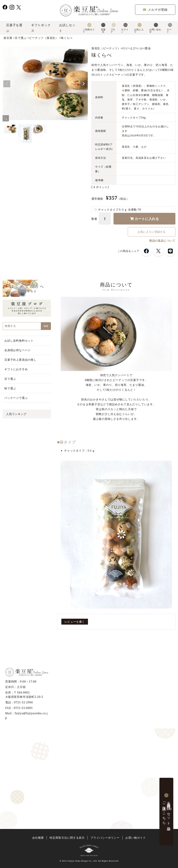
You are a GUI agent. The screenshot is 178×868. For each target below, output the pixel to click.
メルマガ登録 (155, 10)
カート (169, 28)
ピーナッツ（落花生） (44, 38)
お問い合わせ (155, 28)
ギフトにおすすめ (16, 369)
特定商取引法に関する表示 (67, 838)
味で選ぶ (10, 388)
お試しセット (67, 28)
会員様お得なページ (17, 350)
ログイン (125, 28)
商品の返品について (162, 241)
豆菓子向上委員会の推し (20, 360)
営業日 (103, 28)
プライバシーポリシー (105, 838)
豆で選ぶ (21, 38)
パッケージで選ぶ (16, 398)
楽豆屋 (8, 38)
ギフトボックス (41, 28)
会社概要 (38, 838)
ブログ (113, 28)
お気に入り (139, 28)
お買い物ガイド (136, 838)
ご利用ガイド (89, 28)
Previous (7, 84)
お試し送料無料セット (19, 341)
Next (84, 84)
